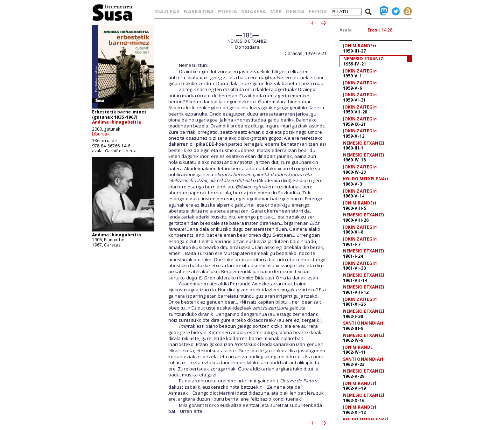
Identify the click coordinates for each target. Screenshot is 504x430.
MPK (276, 11)
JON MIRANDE (358, 347)
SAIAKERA (254, 11)
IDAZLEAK (167, 11)
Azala (346, 30)
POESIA (227, 11)
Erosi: (374, 30)
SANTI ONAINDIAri (363, 323)
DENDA (295, 11)
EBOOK (318, 11)
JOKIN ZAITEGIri (360, 71)
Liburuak (101, 134)
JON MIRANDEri (360, 46)
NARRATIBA (199, 11)
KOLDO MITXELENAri (366, 179)
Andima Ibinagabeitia (117, 122)
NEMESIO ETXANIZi (364, 59)
